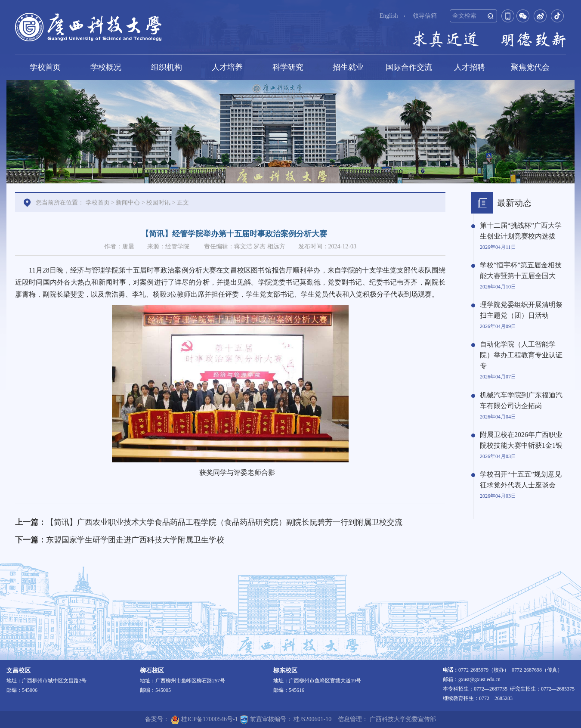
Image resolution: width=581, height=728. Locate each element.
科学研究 (288, 67)
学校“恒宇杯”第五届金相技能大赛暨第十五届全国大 (521, 270)
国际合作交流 (409, 67)
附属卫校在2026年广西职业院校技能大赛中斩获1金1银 (521, 440)
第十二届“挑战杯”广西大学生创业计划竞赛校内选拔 (521, 231)
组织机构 (167, 67)
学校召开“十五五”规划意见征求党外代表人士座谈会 (521, 480)
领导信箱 (425, 16)
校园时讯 (158, 203)
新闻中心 (128, 203)
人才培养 (227, 67)
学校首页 (45, 67)
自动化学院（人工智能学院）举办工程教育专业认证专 (521, 355)
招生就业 (348, 67)
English (389, 16)
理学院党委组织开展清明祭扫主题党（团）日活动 (521, 310)
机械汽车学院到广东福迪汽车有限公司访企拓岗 (521, 400)
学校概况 (106, 67)
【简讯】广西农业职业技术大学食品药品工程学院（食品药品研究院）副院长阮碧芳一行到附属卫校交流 (224, 522)
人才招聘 (470, 67)
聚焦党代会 (530, 67)
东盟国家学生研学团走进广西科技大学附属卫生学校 (135, 540)
